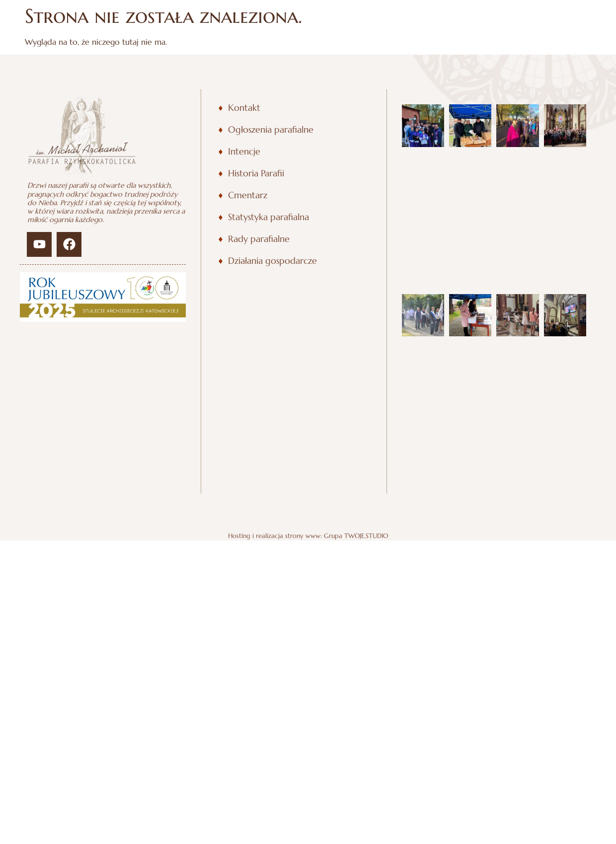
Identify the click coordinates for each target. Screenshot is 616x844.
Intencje (244, 152)
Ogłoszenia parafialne (271, 130)
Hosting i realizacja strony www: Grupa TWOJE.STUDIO (308, 536)
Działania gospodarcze (272, 261)
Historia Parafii (256, 173)
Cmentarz (248, 195)
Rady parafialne (259, 239)
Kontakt (244, 108)
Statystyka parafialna (269, 217)
